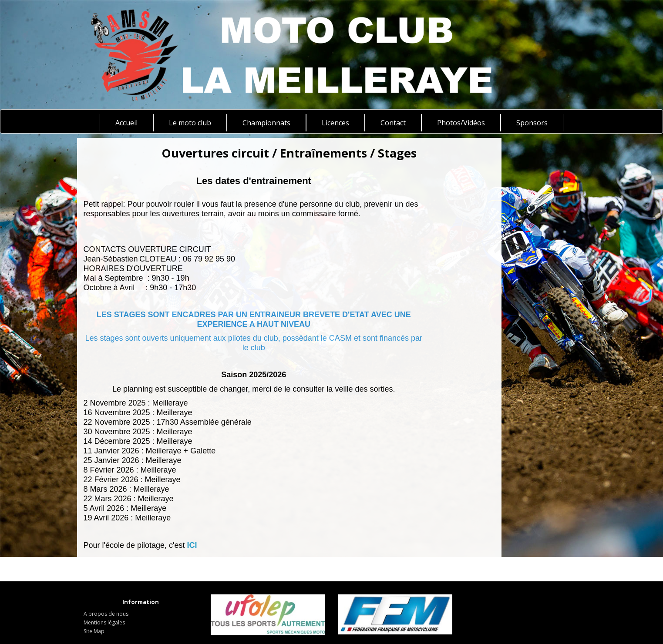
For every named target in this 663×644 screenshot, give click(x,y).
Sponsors (532, 123)
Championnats (266, 123)
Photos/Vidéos (461, 123)
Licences (335, 123)
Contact (393, 123)
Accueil (126, 123)
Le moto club (190, 123)
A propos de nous (106, 614)
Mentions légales (104, 622)
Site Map (94, 631)
